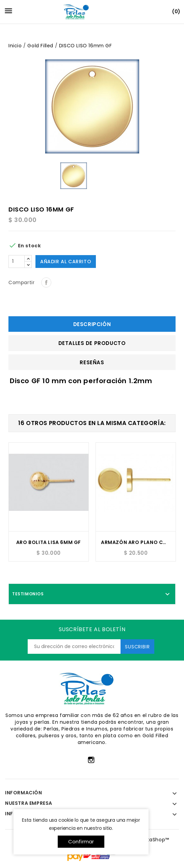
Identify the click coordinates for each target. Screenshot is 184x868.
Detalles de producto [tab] (92, 343)
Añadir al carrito (66, 262)
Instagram (91, 760)
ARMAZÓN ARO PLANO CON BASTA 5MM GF (136, 542)
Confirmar (81, 841)
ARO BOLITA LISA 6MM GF (49, 542)
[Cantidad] (17, 262)
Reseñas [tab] (92, 362)
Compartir (46, 282)
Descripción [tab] (92, 324)
